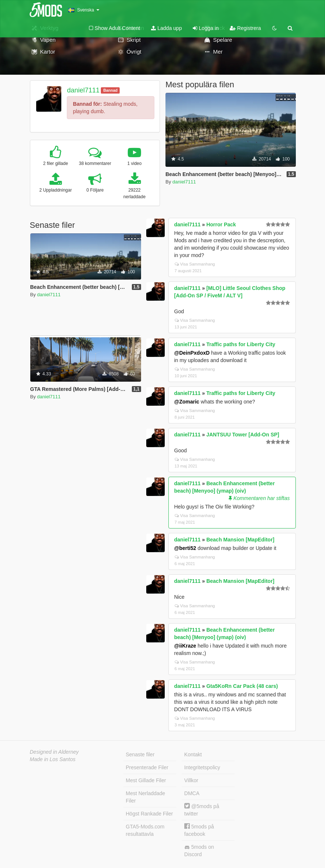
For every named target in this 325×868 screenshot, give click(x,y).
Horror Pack (221, 224)
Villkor (191, 780)
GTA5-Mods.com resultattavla (145, 830)
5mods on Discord (199, 851)
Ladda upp (166, 28)
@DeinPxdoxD (192, 353)
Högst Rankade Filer (150, 814)
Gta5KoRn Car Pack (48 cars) (242, 686)
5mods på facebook (199, 830)
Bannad (111, 90)
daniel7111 (83, 90)
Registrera (245, 28)
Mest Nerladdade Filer (146, 797)
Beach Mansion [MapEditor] (240, 540)
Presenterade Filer (147, 767)
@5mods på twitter (202, 810)
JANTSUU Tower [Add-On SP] (243, 435)
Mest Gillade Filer (146, 780)
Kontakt (193, 754)
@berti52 (185, 548)
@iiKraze (185, 646)
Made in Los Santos (53, 759)
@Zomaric (187, 402)
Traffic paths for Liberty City (241, 344)
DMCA (192, 793)
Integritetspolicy (202, 767)
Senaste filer (140, 754)
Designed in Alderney (54, 752)
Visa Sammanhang (195, 264)
